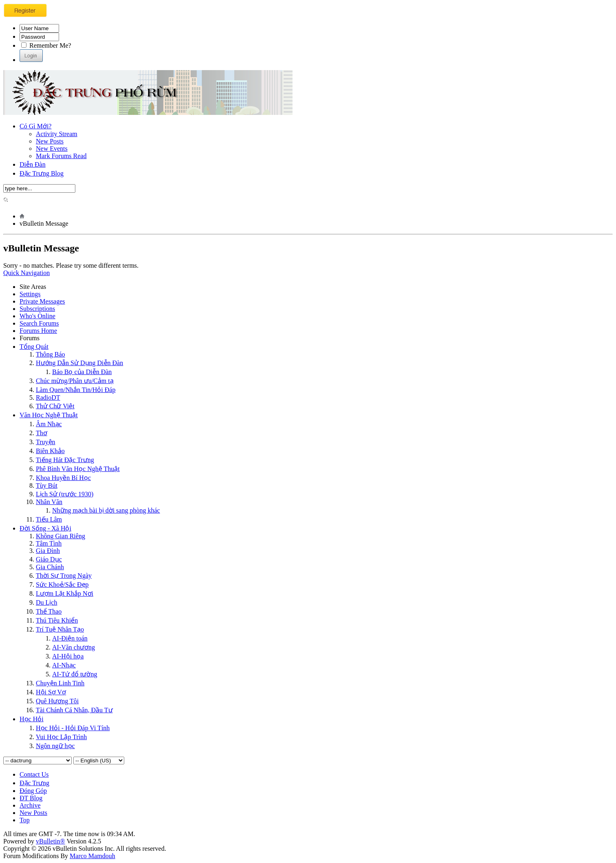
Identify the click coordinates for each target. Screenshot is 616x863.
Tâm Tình (49, 543)
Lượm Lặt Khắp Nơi (65, 593)
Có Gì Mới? (35, 126)
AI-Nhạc (64, 665)
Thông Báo (51, 354)
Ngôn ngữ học (55, 746)
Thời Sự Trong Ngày (64, 576)
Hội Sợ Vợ (51, 692)
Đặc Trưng (34, 783)
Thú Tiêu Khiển (57, 620)
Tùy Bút (47, 485)
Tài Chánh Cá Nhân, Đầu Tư (74, 710)
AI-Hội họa (68, 656)
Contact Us (34, 774)
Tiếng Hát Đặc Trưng (65, 460)
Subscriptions (37, 309)
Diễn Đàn (33, 164)
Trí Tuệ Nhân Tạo (60, 629)
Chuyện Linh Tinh (60, 683)
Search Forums (39, 323)
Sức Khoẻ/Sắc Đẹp (62, 585)
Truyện (46, 442)
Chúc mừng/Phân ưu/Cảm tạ (75, 381)
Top (25, 820)
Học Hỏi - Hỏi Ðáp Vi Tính (73, 728)
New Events (52, 149)
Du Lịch (46, 602)
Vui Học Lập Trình (61, 737)
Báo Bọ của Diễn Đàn (82, 372)
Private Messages (42, 301)
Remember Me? (46, 45)
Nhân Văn (49, 502)
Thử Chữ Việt (55, 406)
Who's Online (37, 316)
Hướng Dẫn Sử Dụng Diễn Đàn (79, 363)
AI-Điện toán (70, 638)
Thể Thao (49, 611)
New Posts (50, 141)
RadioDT (48, 397)
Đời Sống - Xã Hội (45, 528)
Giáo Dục (49, 559)
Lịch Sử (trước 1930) (65, 494)
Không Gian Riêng (60, 536)
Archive (30, 805)
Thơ (42, 433)
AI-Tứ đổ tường (75, 674)
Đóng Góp (33, 791)
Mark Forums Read (61, 156)
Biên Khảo (50, 451)
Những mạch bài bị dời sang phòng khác (106, 510)
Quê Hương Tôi (57, 701)
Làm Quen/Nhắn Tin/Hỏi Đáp (76, 390)
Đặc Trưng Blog (42, 173)
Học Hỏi (32, 719)
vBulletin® (51, 841)
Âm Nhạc (49, 424)
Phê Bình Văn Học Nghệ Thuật (78, 469)
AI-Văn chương (74, 647)
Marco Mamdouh (92, 856)
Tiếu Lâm (49, 519)
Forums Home (38, 331)
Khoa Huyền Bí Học (63, 478)
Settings (30, 294)
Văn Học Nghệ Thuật (49, 415)
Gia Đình (48, 551)
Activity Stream (57, 134)
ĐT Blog (31, 798)
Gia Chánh (50, 567)
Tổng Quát (34, 347)
